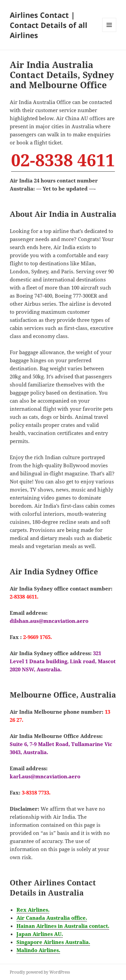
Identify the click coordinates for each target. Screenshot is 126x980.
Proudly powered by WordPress (40, 972)
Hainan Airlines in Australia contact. (63, 926)
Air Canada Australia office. (52, 918)
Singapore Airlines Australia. (53, 942)
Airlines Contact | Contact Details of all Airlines (49, 25)
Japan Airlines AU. (40, 934)
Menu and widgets (109, 32)
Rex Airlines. (33, 910)
